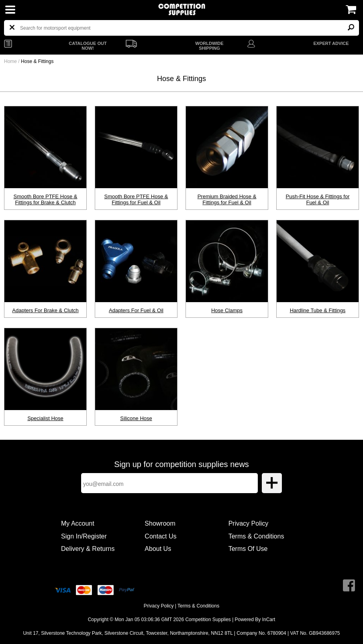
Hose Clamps (227, 310)
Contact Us (160, 536)
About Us (158, 549)
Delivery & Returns (88, 549)
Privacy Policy (249, 523)
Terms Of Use (248, 549)
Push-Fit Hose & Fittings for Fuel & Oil (318, 199)
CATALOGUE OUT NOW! (88, 46)
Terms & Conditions (256, 536)
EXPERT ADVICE (331, 43)
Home (10, 61)
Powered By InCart (255, 620)
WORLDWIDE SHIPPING (209, 46)
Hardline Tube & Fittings (318, 310)
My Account (78, 523)
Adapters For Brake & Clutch (45, 310)
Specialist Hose (45, 418)
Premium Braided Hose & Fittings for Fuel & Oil (227, 199)
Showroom (160, 523)
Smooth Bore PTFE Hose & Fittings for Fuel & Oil (136, 199)
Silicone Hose (136, 418)
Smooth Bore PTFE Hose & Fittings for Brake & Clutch (46, 199)
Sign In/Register (84, 536)
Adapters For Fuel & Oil (136, 310)
